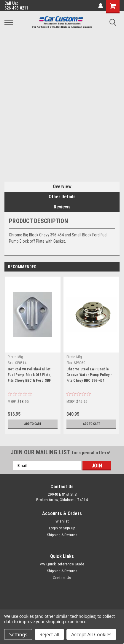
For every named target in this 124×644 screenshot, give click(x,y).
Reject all (49, 634)
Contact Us (62, 578)
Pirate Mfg (16, 357)
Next (115, 267)
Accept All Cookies (91, 634)
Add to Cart (33, 424)
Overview (62, 187)
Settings (18, 634)
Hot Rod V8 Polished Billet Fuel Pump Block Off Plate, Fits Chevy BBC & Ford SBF (30, 375)
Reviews (62, 207)
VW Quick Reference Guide (62, 564)
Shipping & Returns (62, 535)
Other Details (62, 197)
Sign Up (69, 528)
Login (53, 528)
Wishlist (62, 521)
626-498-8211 (16, 8)
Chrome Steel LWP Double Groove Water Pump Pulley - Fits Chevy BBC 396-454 (89, 375)
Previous (107, 267)
